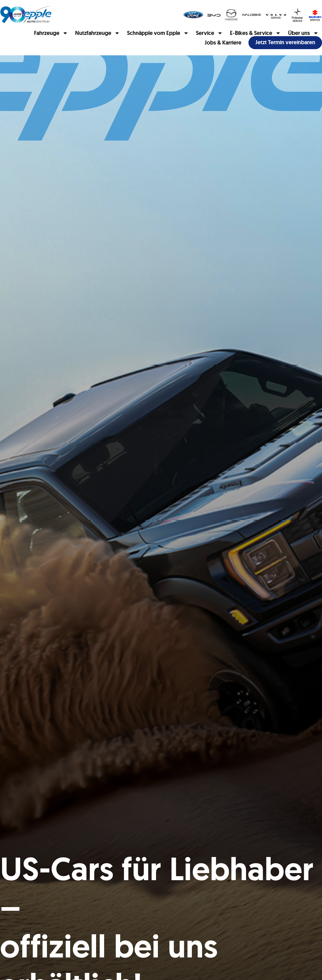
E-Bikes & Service (255, 33)
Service (209, 33)
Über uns (303, 33)
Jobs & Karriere (223, 43)
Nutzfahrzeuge (97, 33)
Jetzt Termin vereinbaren (285, 42)
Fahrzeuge (51, 33)
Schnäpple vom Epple (158, 33)
